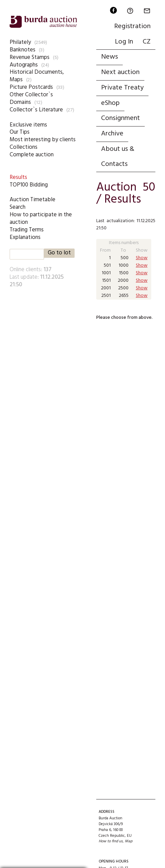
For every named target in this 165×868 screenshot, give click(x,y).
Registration (132, 26)
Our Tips (20, 132)
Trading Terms (27, 230)
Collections (24, 147)
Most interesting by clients (43, 140)
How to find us (111, 841)
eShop (110, 103)
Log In (124, 42)
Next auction (120, 72)
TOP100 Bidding (29, 185)
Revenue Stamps (30, 57)
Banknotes (23, 50)
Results (18, 177)
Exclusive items (28, 125)
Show (142, 258)
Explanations (25, 237)
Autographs (24, 65)
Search (18, 207)
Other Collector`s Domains (31, 99)
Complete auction (32, 155)
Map (129, 841)
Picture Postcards (31, 87)
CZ (147, 42)
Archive (112, 134)
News (109, 57)
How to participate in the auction (41, 219)
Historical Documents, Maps (37, 76)
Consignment (120, 118)
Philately (20, 42)
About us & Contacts (118, 157)
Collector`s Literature (36, 110)
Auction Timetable (32, 200)
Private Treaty (122, 88)
